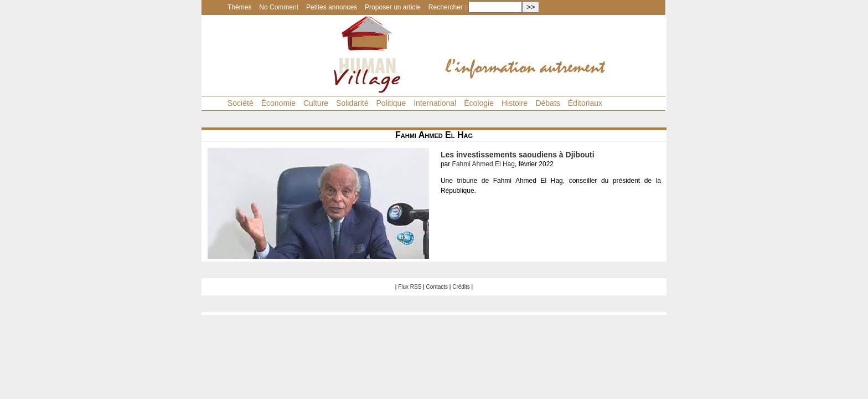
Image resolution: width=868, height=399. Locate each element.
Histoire (515, 103)
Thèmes (239, 7)
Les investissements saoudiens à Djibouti (518, 155)
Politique (391, 103)
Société (241, 103)
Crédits (461, 287)
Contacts (437, 287)
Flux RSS (410, 287)
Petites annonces (332, 7)
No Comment (279, 7)
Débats (547, 103)
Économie (278, 103)
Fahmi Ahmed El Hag (484, 164)
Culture (316, 103)
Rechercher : (448, 7)
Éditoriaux (585, 103)
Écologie (479, 103)
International (435, 103)
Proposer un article (393, 7)
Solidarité (352, 103)
